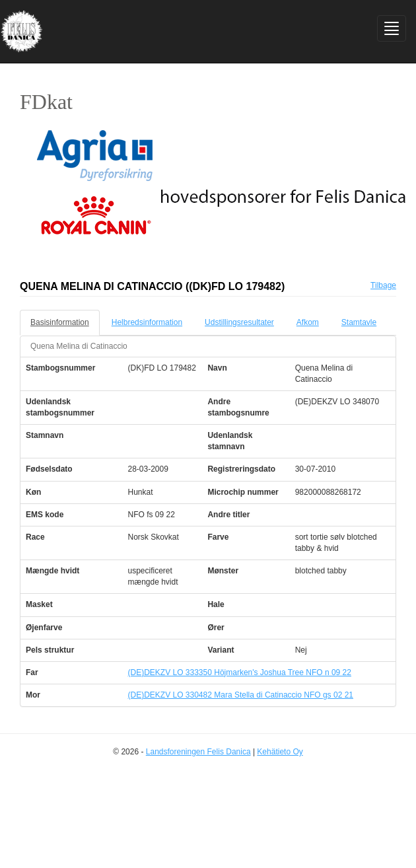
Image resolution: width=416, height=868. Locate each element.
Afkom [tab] (308, 322)
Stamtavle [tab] (359, 322)
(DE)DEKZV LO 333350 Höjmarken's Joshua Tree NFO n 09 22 (240, 672)
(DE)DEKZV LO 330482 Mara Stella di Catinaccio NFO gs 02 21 (241, 695)
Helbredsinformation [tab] (147, 322)
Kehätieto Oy (280, 752)
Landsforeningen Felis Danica (198, 752)
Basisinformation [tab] (60, 322)
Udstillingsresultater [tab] (239, 322)
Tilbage (383, 285)
